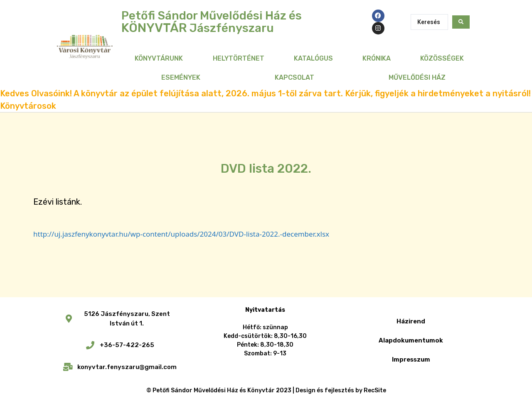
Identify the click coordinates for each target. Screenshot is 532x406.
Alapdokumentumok (411, 340)
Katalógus (313, 58)
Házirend (411, 321)
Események (181, 77)
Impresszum (411, 360)
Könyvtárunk (159, 58)
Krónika (377, 58)
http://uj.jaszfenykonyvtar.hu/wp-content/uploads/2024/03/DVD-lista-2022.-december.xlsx (181, 234)
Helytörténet (239, 58)
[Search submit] (461, 22)
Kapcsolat (294, 77)
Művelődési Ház (417, 77)
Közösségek (442, 58)
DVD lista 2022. (266, 169)
